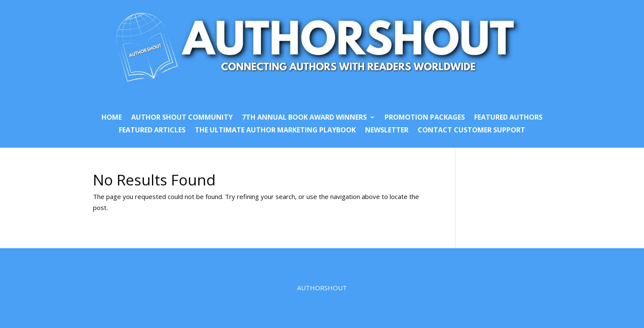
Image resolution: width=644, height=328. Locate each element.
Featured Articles (152, 131)
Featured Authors (508, 118)
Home (112, 118)
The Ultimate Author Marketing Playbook (275, 131)
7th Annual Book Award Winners (304, 118)
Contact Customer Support (471, 131)
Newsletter (387, 131)
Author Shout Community (182, 118)
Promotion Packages (425, 118)
